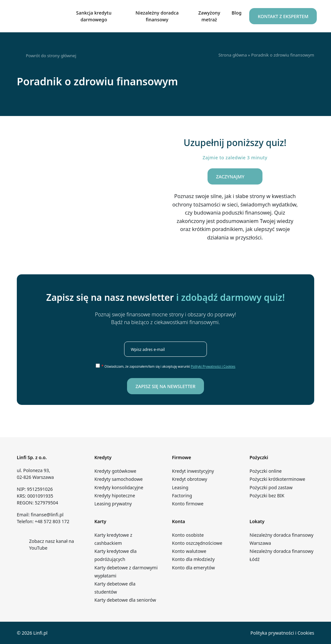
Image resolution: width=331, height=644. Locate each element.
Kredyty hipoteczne (115, 496)
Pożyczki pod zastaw (271, 487)
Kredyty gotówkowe (115, 471)
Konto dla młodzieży (195, 559)
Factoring (182, 496)
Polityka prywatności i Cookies (282, 633)
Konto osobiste (188, 535)
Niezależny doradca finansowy (157, 16)
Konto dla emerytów (195, 568)
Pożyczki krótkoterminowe (277, 479)
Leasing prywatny (113, 504)
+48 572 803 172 (52, 521)
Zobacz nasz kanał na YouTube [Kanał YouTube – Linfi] (45, 544)
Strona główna (233, 55)
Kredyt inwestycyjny (193, 471)
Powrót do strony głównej (47, 56)
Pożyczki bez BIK (267, 496)
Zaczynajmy (235, 177)
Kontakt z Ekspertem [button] (283, 16)
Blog (236, 13)
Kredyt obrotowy (190, 479)
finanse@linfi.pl (47, 515)
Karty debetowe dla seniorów (125, 600)
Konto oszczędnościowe (197, 543)
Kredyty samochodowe (118, 479)
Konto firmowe (188, 504)
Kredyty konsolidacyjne (119, 487)
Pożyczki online (266, 471)
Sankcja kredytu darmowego (94, 16)
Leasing (180, 487)
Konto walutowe (189, 551)
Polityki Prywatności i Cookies (213, 366)
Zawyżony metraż (209, 16)
